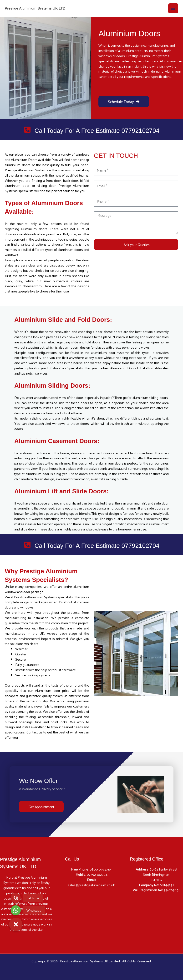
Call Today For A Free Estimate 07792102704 (97, 131)
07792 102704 (97, 874)
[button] (16, 924)
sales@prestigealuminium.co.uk (91, 885)
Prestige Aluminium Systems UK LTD (35, 8)
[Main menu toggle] (173, 8)
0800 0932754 (101, 869)
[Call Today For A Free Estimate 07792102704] (27, 130)
